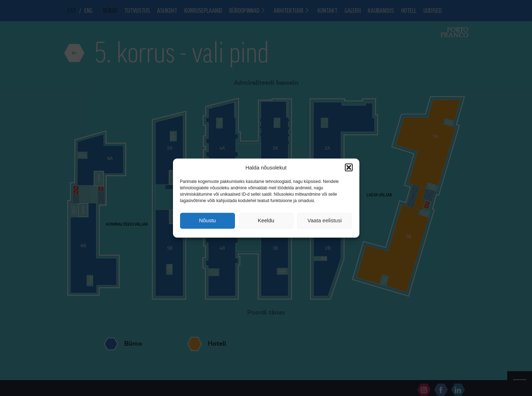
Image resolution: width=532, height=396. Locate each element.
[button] (349, 167)
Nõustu (207, 221)
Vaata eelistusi (325, 221)
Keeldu (266, 221)
